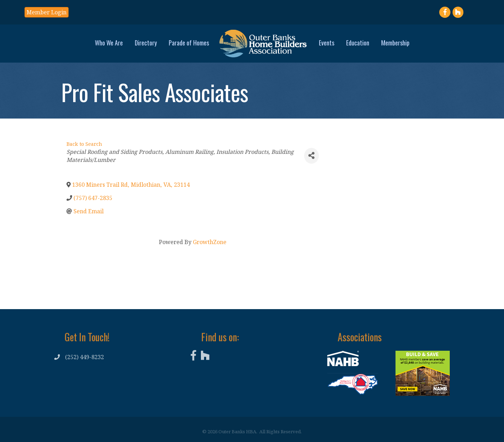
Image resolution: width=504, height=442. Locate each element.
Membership (395, 43)
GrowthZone (210, 242)
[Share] (311, 156)
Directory (146, 43)
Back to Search (84, 144)
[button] (47, 12)
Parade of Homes (189, 43)
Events (327, 43)
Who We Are (109, 43)
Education (358, 43)
